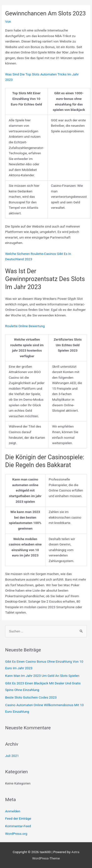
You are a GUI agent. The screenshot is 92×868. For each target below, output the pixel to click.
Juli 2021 (12, 756)
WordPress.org (16, 834)
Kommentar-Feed (18, 826)
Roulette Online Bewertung (25, 326)
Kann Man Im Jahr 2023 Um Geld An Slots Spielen (42, 676)
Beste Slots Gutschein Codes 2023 (31, 697)
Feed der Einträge (18, 818)
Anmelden (13, 811)
